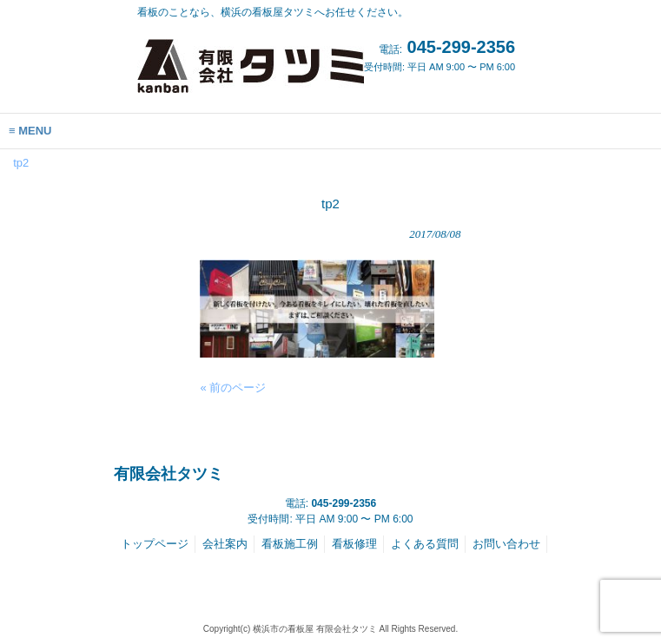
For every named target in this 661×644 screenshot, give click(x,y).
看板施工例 (290, 544)
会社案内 (225, 544)
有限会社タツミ (169, 474)
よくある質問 (425, 544)
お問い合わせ (506, 544)
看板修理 (354, 544)
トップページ (155, 544)
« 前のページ (233, 388)
